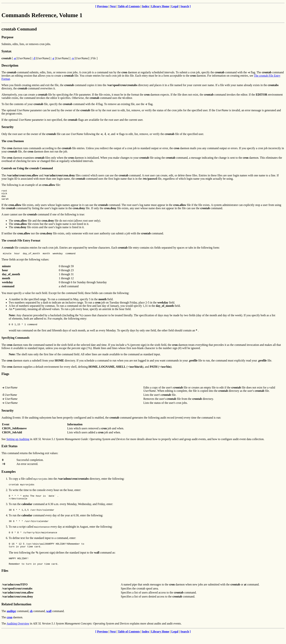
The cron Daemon (13, 141)
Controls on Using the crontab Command (27, 168)
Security (7, 127)
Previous (102, 6)
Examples (9, 475)
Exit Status (9, 449)
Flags (5, 377)
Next (113, 6)
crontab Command (19, 29)
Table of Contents (129, 6)
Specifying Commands (15, 341)
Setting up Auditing (18, 442)
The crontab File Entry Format (21, 243)
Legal (175, 6)
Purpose (7, 37)
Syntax (6, 51)
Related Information (16, 613)
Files (5, 580)
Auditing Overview (18, 633)
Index (145, 6)
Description (10, 65)
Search (185, 6)
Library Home (160, 6)
